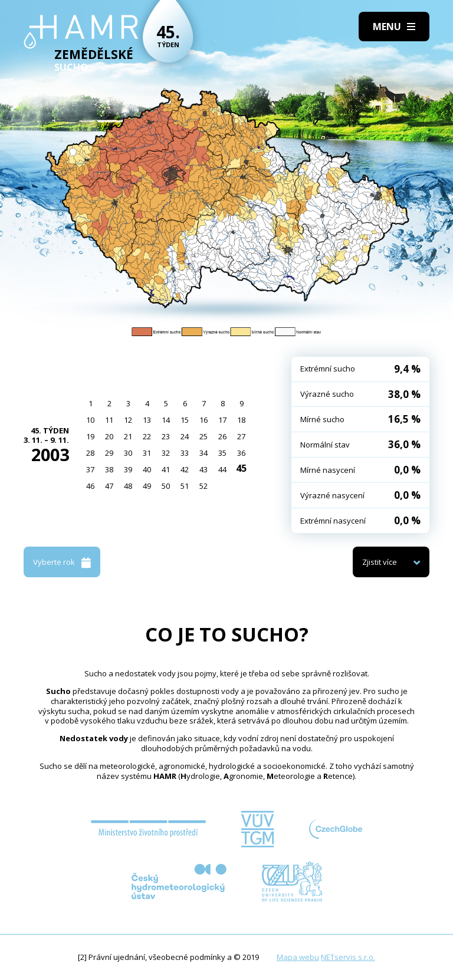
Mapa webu (298, 957)
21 (128, 436)
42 (185, 469)
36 (241, 453)
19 (90, 436)
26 (222, 436)
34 (203, 453)
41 (166, 469)
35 (222, 453)
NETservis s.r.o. (348, 957)
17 (222, 420)
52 (203, 486)
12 (128, 420)
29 (109, 453)
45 (241, 468)
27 (241, 436)
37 (90, 469)
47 (109, 486)
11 (109, 420)
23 (166, 436)
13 (147, 420)
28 (90, 453)
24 (185, 436)
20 (109, 436)
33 (185, 453)
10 (90, 420)
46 (90, 486)
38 (109, 469)
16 (203, 420)
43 (203, 469)
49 (147, 486)
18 (241, 420)
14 (166, 420)
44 (222, 469)
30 (128, 453)
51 (185, 486)
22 (147, 436)
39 (128, 469)
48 (128, 486)
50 (166, 486)
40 (147, 469)
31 (147, 453)
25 (203, 436)
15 (185, 420)
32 (166, 453)
